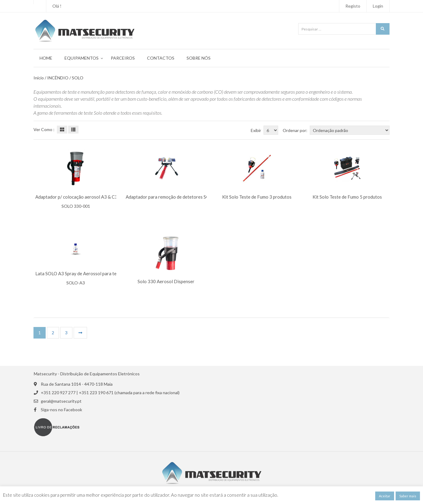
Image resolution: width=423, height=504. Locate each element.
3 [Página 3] (66, 333)
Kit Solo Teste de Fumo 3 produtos (257, 197)
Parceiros (123, 58)
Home (46, 58)
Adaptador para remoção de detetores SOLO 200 (175, 197)
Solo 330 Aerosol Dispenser (166, 282)
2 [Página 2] (53, 333)
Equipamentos (82, 58)
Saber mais (408, 496)
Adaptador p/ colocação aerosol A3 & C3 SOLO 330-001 (92, 197)
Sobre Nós (199, 58)
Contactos (161, 58)
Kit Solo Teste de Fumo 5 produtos (347, 197)
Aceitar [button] (385, 496)
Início (39, 78)
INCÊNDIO (58, 78)
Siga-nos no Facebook (61, 410)
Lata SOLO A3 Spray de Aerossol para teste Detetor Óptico (95, 274)
